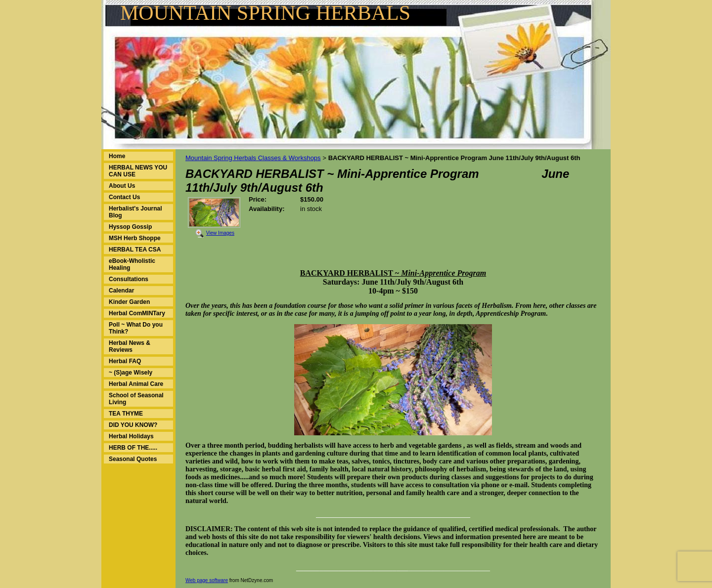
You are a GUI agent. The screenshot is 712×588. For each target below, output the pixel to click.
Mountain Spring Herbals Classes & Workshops (253, 158)
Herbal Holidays (131, 436)
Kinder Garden (129, 302)
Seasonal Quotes (133, 459)
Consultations (129, 279)
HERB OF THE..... (133, 448)
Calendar (121, 291)
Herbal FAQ (125, 361)
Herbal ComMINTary (137, 313)
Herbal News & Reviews (130, 346)
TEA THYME (126, 414)
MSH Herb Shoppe (135, 238)
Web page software (207, 580)
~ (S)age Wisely (131, 373)
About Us (122, 186)
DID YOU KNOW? (133, 425)
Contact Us (124, 197)
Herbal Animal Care (136, 384)
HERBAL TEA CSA (135, 250)
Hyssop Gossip (130, 227)
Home (117, 156)
